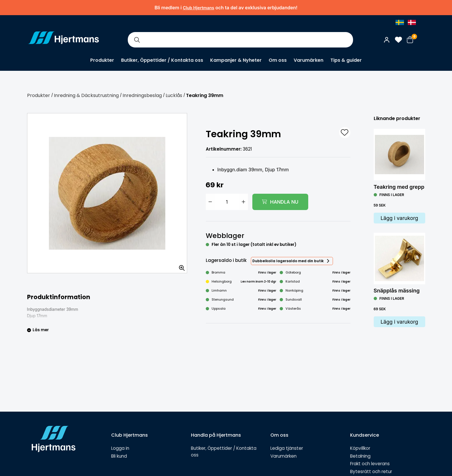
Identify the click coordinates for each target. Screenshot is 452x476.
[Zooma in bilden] (180, 266)
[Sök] (137, 40)
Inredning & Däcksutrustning (86, 95)
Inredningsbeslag (142, 95)
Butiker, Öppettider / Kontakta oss (162, 60)
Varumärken (309, 60)
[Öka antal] (243, 202)
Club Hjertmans (198, 8)
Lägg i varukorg (399, 218)
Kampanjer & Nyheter (236, 60)
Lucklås (174, 95)
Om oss (278, 60)
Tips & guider (346, 60)
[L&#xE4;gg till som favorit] (345, 133)
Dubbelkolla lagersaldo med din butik (288, 261)
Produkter (102, 60)
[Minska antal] (210, 202)
